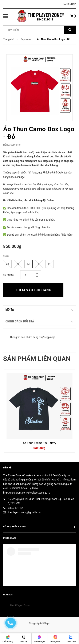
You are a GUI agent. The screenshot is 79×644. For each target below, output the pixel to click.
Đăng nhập (69, 4)
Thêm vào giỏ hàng (33, 290)
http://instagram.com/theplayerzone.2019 (27, 493)
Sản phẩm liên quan (37, 359)
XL (50, 264)
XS (7, 264)
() (73, 16)
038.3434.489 (16, 508)
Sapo (47, 623)
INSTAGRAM (9, 538)
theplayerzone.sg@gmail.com (25, 512)
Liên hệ (7, 468)
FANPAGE (8, 595)
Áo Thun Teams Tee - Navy (40, 443)
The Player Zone (20, 605)
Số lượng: (9, 275)
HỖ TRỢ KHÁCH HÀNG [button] (39, 527)
